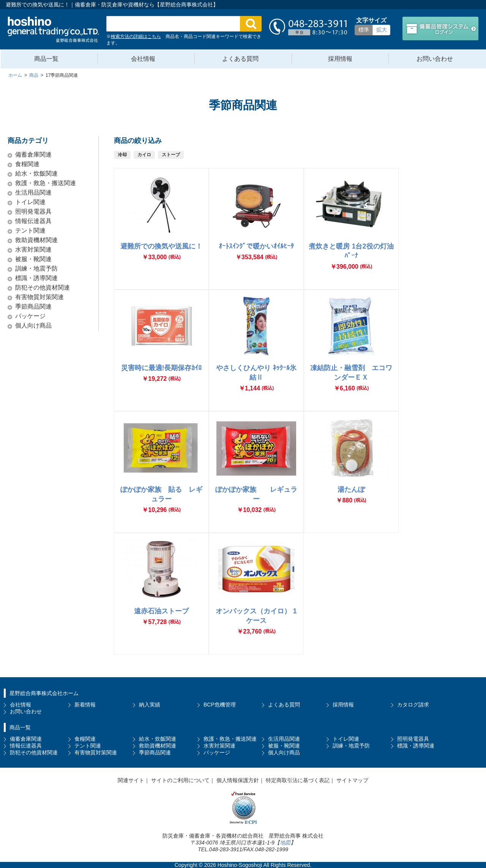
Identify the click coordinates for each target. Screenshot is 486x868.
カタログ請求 (413, 705)
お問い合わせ (435, 59)
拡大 (382, 30)
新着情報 (85, 705)
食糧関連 (27, 164)
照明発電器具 (33, 211)
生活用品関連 (33, 192)
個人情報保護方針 (238, 780)
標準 (364, 30)
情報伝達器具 (33, 221)
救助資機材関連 (36, 240)
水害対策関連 (33, 249)
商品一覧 (46, 59)
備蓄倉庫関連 (33, 154)
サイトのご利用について (180, 780)
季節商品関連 (33, 306)
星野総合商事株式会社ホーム (44, 693)
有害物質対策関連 (39, 297)
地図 (285, 843)
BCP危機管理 (220, 705)
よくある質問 (240, 59)
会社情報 (143, 59)
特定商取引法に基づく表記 (298, 780)
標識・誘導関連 (36, 278)
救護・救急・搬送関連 (46, 183)
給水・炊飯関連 (36, 173)
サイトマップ (352, 780)
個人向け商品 (33, 325)
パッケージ (30, 316)
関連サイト (131, 780)
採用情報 (340, 59)
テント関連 (30, 230)
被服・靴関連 (33, 259)
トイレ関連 (30, 202)
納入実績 (150, 705)
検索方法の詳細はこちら (136, 36)
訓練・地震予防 (36, 268)
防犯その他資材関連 (43, 287)
